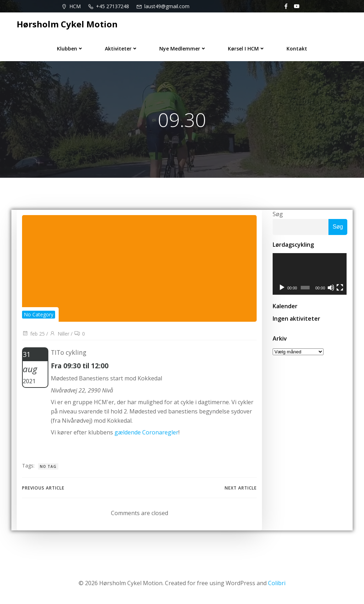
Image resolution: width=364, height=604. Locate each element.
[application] (310, 274)
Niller (59, 334)
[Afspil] (282, 288)
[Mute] (331, 288)
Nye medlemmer (183, 49)
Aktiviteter (121, 49)
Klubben (70, 49)
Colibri (277, 583)
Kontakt (297, 49)
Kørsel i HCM (247, 49)
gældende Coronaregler (146, 432)
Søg (278, 214)
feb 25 (33, 334)
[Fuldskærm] (340, 288)
